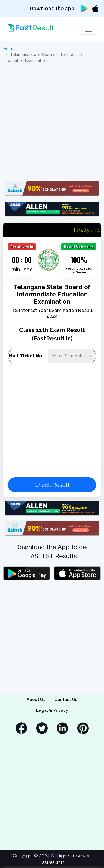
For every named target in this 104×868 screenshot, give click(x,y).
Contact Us (66, 700)
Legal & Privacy (52, 710)
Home (9, 49)
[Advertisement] (52, 122)
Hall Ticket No (26, 356)
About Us (36, 700)
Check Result (52, 485)
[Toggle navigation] (88, 29)
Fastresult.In (52, 862)
